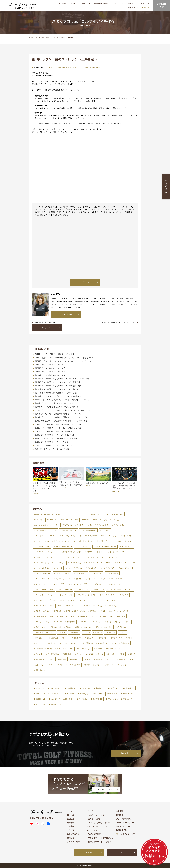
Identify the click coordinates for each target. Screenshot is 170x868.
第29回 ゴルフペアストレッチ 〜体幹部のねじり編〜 (56, 438)
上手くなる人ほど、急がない (98, 483)
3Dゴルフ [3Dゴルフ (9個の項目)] (81, 514)
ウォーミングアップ (70, 68)
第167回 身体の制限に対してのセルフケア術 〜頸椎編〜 (58, 389)
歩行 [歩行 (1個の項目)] (38, 643)
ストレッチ (84, 68)
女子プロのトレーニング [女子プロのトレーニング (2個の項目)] (45, 633)
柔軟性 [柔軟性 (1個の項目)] (102, 638)
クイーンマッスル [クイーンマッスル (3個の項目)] (61, 541)
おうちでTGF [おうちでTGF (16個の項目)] (101, 520)
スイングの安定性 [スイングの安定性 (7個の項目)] (63, 573)
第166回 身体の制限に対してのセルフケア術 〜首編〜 (57, 393)
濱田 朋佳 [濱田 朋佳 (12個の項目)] (41, 699)
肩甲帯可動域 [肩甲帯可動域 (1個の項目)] (53, 654)
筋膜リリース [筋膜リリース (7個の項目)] (84, 649)
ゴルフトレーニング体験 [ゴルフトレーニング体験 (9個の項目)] (45, 557)
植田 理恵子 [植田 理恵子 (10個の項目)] (56, 694)
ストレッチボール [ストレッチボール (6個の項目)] (43, 579)
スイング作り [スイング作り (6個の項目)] (81, 573)
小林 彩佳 (96, 68)
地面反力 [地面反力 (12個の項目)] (121, 627)
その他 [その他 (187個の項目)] (40, 688)
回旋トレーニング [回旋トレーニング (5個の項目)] (104, 627)
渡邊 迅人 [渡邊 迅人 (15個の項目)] (128, 694)
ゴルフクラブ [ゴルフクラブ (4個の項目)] (127, 547)
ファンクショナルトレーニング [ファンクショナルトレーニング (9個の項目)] (121, 590)
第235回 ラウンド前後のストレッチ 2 (50, 372)
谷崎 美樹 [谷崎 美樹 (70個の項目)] (97, 699)
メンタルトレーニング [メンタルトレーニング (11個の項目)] (45, 606)
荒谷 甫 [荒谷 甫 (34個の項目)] (69, 699)
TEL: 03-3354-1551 (41, 818)
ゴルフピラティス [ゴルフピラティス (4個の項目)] (67, 557)
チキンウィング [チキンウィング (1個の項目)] (57, 584)
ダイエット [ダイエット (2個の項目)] (40, 584)
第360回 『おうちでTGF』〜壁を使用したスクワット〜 (57, 354)
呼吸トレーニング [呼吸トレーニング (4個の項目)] (84, 627)
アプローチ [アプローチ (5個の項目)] (119, 525)
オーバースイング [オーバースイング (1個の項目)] (110, 536)
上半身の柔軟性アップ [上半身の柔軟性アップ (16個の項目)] (75, 611)
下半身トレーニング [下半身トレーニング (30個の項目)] (88, 616)
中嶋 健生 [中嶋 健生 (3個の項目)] (86, 688)
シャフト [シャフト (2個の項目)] (131, 563)
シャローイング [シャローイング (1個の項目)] (42, 568)
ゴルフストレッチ (54, 68)
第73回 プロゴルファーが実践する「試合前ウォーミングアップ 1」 (62, 421)
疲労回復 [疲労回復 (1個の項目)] (125, 643)
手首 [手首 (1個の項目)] (123, 633)
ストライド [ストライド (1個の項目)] (97, 573)
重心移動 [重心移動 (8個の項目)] (76, 665)
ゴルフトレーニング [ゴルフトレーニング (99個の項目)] (116, 552)
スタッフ (118, 4)
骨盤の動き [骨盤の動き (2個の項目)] (40, 670)
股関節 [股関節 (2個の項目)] (99, 649)
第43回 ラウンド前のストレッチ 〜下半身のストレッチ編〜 (59, 424)
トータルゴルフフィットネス (23, 8)
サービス (85, 4)
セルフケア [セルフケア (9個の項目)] (108, 579)
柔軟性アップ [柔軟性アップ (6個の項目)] (117, 638)
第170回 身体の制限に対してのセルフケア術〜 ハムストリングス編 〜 (63, 379)
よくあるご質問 (143, 4)
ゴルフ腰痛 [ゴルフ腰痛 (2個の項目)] (59, 563)
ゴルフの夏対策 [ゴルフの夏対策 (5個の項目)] (83, 547)
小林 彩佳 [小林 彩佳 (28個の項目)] (129, 688)
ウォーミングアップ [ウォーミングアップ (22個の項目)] (89, 536)
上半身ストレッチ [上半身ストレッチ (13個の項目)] (98, 611)
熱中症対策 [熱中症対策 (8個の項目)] (88, 643)
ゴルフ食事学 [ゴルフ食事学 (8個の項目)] (75, 563)
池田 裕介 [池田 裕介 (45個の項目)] (98, 694)
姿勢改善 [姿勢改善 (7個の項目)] (75, 633)
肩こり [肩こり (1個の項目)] (39, 654)
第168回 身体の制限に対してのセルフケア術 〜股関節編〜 (58, 386)
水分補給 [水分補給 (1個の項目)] (50, 643)
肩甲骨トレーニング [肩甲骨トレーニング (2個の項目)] (85, 654)
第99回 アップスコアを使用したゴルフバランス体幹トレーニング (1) (63, 400)
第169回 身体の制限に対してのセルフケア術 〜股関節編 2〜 (59, 382)
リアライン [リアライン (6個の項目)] (112, 606)
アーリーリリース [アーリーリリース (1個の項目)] (69, 530)
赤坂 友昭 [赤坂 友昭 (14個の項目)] (113, 699)
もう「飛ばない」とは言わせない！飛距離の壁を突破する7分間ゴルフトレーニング (125, 486)
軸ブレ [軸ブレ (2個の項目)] (63, 665)
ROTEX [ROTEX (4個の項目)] (39, 520)
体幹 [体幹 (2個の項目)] (38, 622)
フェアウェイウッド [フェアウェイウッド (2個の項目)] (87, 595)
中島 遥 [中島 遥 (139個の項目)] (71, 688)
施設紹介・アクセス (102, 4)
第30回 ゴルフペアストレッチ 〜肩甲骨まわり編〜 (55, 435)
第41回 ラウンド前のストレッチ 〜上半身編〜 (53, 431)
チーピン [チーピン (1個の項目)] (96, 584)
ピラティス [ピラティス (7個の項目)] (99, 590)
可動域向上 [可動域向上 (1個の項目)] (56, 627)
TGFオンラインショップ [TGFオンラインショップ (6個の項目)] (58, 520)
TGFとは (63, 4)
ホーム (31, 38)
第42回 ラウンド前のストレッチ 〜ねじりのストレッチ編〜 (59, 428)
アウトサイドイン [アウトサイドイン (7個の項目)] (84, 525)
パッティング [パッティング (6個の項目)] (83, 590)
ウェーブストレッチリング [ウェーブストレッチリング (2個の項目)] (46, 536)
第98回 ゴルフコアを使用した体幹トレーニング (54, 403)
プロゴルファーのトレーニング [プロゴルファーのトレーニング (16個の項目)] (62, 600)
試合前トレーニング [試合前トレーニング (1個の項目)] (104, 659)
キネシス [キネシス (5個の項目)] (126, 536)
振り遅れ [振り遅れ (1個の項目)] (40, 638)
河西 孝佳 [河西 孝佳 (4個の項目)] (113, 694)
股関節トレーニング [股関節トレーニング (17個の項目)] (116, 649)
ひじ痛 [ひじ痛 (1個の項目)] (115, 520)
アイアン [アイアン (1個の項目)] (67, 525)
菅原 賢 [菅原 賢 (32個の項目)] (83, 699)
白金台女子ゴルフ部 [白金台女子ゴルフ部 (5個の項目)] (44, 649)
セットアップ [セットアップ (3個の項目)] (92, 579)
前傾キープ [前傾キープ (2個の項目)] (40, 627)
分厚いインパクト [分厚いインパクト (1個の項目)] (112, 622)
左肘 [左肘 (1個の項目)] (87, 633)
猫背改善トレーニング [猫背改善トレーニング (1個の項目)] (107, 643)
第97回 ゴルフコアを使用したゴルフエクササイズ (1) (56, 407)
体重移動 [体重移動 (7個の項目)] (71, 622)
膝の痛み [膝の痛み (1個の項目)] (76, 659)
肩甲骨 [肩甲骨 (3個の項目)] (68, 654)
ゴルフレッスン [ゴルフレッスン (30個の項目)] (111, 557)
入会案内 (130, 4)
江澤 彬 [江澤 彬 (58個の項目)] (84, 694)
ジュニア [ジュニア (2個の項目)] (92, 568)
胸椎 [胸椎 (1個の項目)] (111, 654)
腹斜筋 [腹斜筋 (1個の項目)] (63, 659)
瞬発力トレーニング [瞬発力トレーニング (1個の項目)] (65, 649)
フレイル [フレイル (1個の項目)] (40, 600)
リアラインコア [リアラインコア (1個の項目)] (42, 611)
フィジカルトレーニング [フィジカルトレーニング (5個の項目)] (45, 595)
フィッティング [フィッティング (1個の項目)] (67, 595)
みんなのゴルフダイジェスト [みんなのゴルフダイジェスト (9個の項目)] (47, 525)
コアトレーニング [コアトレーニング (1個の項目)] (43, 547)
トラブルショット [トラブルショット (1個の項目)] (113, 584)
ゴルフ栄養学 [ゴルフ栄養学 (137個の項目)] (42, 563)
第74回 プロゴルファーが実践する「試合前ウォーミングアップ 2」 (62, 417)
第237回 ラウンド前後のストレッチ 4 (50, 365)
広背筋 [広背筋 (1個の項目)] (98, 633)
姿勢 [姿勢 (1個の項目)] (63, 633)
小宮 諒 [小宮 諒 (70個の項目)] (100, 688)
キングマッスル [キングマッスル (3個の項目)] (42, 541)
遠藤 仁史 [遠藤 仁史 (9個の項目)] (127, 699)
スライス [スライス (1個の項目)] (60, 579)
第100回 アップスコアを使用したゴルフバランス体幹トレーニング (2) (63, 396)
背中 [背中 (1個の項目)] (101, 654)
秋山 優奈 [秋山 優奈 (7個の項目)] (55, 699)
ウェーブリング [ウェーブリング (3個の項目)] (68, 536)
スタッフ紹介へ (66, 315)
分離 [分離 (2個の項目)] (128, 622)
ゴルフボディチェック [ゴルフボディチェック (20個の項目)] (89, 557)
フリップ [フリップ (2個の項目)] (124, 595)
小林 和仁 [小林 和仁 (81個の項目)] (114, 688)
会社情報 (133, 8)
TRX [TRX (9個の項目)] (76, 520)
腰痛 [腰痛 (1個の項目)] (132, 654)
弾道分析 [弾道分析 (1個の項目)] (111, 633)
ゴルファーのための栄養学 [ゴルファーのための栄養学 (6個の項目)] (106, 547)
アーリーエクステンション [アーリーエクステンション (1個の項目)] (46, 530)
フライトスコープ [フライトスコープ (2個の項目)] (107, 595)
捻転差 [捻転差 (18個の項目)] (78, 638)
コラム (37, 38)
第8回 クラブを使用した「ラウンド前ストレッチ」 (55, 445)
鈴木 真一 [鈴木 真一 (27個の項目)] (41, 704)
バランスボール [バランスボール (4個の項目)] (65, 590)
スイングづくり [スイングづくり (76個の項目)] (108, 568)
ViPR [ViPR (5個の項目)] (86, 520)
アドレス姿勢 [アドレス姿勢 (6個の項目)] (103, 525)
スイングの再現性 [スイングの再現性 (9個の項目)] (43, 573)
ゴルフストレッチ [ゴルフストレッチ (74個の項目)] (94, 552)
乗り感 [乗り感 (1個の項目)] (122, 616)
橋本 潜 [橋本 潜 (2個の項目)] (70, 694)
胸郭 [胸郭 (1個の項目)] (122, 654)
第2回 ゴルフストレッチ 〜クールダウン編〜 (53, 449)
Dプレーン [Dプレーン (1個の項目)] (118, 514)
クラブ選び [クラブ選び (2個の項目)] (102, 541)
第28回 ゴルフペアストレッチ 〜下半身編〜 (53, 442)
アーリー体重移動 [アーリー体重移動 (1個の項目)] (89, 530)
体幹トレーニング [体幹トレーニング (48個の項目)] (54, 622)
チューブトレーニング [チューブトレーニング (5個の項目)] (78, 584)
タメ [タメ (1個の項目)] (120, 579)
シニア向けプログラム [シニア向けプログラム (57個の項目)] (112, 563)
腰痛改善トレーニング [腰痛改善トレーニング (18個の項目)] (45, 659)
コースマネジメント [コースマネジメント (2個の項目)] (63, 547)
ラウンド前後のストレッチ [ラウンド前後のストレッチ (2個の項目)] (70, 606)
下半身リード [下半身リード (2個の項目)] (107, 616)
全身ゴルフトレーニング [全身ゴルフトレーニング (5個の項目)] (90, 622)
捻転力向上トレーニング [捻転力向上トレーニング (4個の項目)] (59, 638)
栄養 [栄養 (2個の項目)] (130, 638)
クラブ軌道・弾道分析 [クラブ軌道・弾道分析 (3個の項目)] (83, 541)
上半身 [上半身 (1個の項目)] (57, 611)
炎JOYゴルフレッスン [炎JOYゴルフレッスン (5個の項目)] (68, 643)
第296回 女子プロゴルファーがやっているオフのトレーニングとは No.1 (64, 361)
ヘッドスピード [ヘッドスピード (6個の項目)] (86, 600)
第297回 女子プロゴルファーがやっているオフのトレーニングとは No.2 (64, 358)
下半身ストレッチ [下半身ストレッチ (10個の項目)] (66, 616)
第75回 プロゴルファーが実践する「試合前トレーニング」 (59, 414)
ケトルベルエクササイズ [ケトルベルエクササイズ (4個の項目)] (122, 541)
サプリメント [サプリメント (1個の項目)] (92, 563)
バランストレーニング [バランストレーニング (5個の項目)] (44, 590)
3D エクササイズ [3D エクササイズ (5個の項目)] (65, 514)
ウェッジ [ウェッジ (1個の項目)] (106, 530)
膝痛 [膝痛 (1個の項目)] (88, 659)
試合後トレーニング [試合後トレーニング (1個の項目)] (125, 659)
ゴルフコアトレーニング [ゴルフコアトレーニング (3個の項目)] (45, 552)
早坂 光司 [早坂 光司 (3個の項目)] (40, 694)
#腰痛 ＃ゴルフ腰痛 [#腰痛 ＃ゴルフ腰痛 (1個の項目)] (44, 514)
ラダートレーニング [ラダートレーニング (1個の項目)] (94, 606)
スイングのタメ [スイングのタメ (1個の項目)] (127, 568)
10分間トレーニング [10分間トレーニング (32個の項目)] (100, 514)
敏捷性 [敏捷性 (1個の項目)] (90, 638)
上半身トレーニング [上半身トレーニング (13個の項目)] (119, 611)
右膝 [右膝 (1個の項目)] (69, 627)
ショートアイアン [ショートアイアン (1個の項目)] (75, 568)
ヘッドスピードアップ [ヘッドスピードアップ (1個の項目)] (107, 600)
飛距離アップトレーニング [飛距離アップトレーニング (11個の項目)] (115, 665)
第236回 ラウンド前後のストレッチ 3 (50, 368)
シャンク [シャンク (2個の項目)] (58, 568)
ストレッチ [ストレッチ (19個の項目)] (113, 573)
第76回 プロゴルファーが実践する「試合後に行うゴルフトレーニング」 (64, 410)
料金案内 (73, 4)
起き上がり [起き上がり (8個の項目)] (40, 665)
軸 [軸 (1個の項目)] (53, 665)
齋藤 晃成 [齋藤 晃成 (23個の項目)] (56, 704)
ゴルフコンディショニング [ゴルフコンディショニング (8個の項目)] (71, 552)
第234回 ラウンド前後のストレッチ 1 (50, 375)
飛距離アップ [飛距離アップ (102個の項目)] (92, 665)
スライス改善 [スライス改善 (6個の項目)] (75, 579)
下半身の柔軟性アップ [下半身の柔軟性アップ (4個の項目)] (44, 616)
